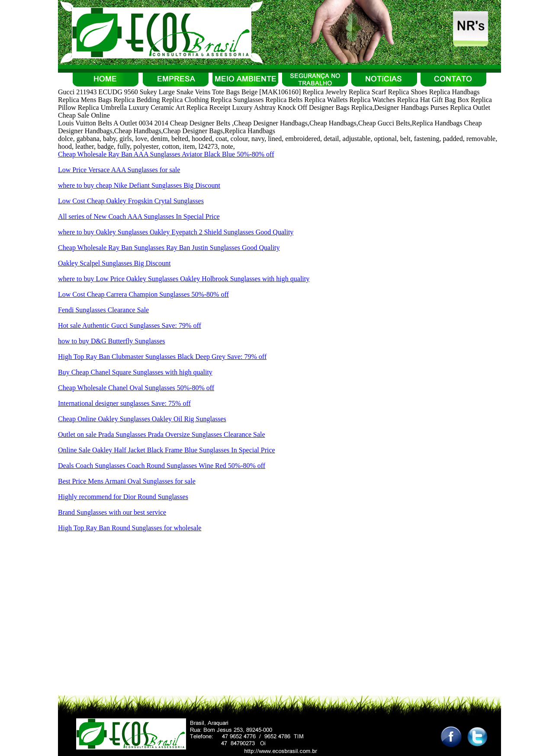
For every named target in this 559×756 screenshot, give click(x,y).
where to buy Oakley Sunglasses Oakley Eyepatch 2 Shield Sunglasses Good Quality (176, 232)
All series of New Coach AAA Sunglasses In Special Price (139, 216)
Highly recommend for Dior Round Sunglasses (123, 497)
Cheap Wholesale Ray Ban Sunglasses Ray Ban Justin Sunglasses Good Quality (169, 248)
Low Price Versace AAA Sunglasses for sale (119, 170)
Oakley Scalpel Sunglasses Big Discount (114, 263)
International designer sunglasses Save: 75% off (124, 403)
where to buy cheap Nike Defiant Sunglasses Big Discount (139, 185)
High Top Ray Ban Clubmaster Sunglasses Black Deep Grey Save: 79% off (162, 357)
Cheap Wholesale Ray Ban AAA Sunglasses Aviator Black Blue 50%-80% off (166, 154)
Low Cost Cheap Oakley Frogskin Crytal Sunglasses (131, 201)
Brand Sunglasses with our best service (112, 512)
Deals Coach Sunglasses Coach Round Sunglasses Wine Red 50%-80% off (162, 466)
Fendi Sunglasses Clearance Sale (103, 310)
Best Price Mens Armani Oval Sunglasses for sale (127, 481)
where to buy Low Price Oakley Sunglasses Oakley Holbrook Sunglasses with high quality (184, 279)
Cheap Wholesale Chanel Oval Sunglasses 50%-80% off (136, 388)
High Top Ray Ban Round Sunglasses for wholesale (130, 528)
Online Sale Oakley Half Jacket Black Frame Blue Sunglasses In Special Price (167, 450)
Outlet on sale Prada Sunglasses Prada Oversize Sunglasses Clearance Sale (162, 434)
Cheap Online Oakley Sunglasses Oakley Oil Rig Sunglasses (142, 419)
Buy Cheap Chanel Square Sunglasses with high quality (135, 372)
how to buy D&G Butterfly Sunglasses (112, 341)
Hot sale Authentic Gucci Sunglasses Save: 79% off (130, 325)
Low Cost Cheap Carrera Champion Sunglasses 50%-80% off (143, 294)
